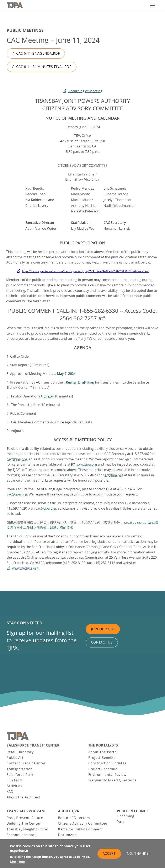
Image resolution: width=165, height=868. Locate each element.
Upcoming (126, 816)
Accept (109, 853)
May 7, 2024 (66, 374)
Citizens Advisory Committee (83, 823)
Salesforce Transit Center (33, 745)
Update (47, 396)
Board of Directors (74, 818)
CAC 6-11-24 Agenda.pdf (38, 53)
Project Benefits (102, 758)
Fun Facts (15, 780)
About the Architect (23, 797)
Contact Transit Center (26, 763)
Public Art (15, 758)
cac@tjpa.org (17, 459)
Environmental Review (107, 775)
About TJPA (69, 811)
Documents (68, 835)
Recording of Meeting (85, 91)
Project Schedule (103, 769)
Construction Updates (107, 763)
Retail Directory (20, 752)
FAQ (10, 791)
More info (18, 862)
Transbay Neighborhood (28, 829)
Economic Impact (21, 835)
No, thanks (138, 854)
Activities (14, 786)
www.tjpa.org (87, 464)
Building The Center (24, 823)
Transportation (20, 769)
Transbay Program (26, 811)
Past (121, 822)
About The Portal (103, 752)
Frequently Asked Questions (112, 780)
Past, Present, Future (25, 818)
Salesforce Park (20, 775)
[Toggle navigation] (153, 5)
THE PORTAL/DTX (103, 745)
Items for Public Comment (80, 829)
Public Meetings (25, 30)
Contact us (102, 642)
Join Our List (103, 629)
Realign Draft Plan (80, 382)
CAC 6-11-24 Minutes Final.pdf (44, 67)
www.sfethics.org (25, 568)
